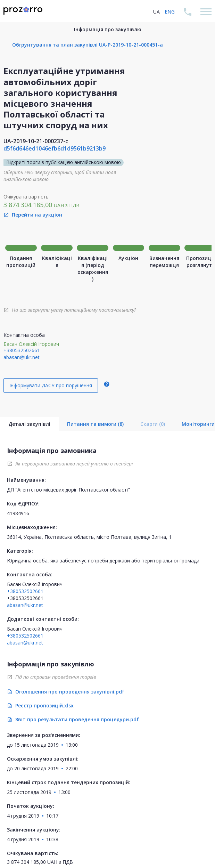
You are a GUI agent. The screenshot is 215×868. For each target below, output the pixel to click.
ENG (170, 12)
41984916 (18, 513)
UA (156, 12)
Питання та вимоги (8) (95, 424)
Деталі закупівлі (29, 424)
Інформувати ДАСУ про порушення (51, 385)
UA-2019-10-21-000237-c (36, 141)
